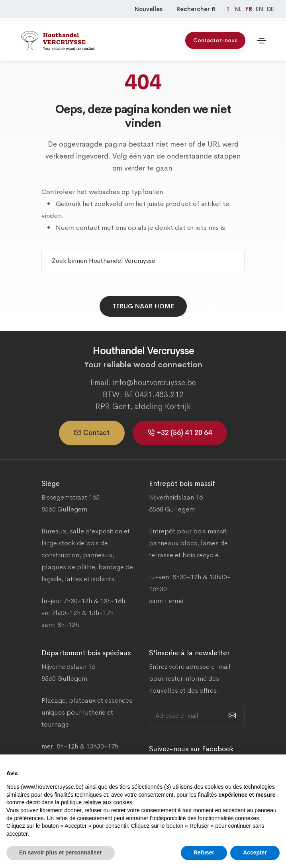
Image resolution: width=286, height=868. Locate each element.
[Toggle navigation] (262, 38)
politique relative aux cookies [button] (97, 802)
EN (260, 9)
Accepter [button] (255, 852)
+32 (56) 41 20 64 (180, 433)
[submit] (231, 716)
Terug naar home (143, 306)
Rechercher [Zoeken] (197, 9)
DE (270, 9)
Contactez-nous (215, 37)
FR (250, 9)
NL (239, 9)
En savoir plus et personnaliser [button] (61, 852)
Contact (92, 433)
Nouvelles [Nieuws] (149, 9)
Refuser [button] (204, 852)
